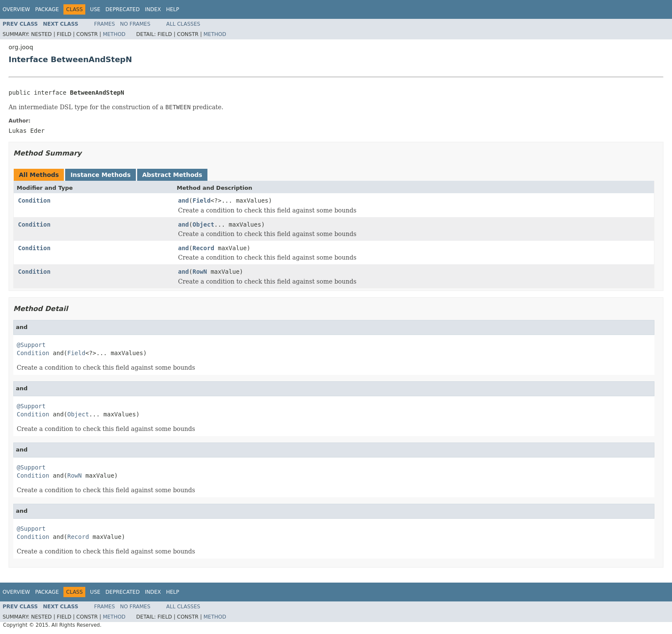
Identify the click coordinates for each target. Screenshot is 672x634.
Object (203, 224)
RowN (200, 272)
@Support (31, 345)
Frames (105, 24)
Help (172, 9)
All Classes (183, 24)
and (184, 200)
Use (95, 9)
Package (47, 9)
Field (201, 200)
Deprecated (123, 9)
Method (114, 34)
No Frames (135, 24)
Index (153, 9)
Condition (34, 200)
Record (203, 248)
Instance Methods (100, 175)
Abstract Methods (172, 175)
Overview (16, 9)
